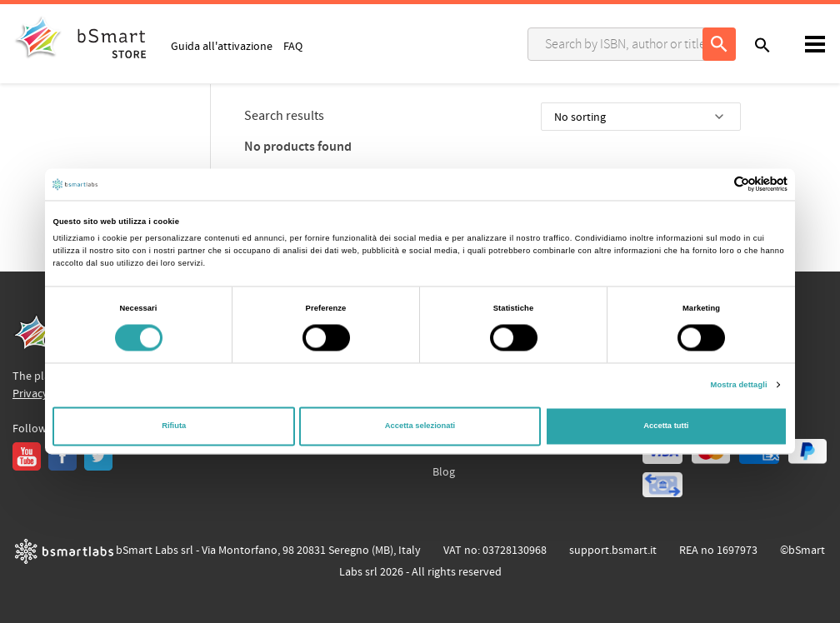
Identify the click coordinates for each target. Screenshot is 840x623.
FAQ (293, 46)
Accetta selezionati (420, 426)
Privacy (30, 394)
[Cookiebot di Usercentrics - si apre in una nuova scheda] (715, 184)
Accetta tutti (666, 426)
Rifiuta (174, 426)
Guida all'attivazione (222, 46)
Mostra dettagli (739, 385)
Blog (444, 472)
